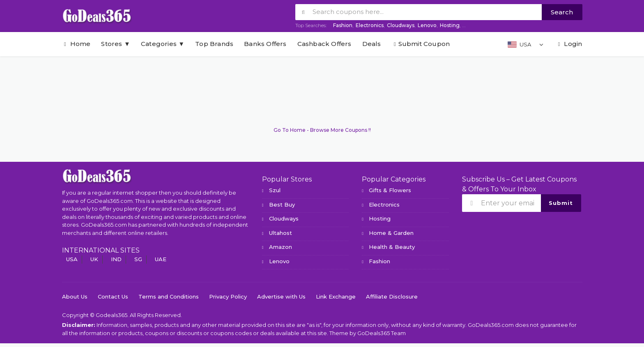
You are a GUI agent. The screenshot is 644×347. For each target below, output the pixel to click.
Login (569, 44)
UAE (161, 259)
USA (72, 259)
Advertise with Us (281, 296)
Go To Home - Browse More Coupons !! (322, 130)
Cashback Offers (324, 44)
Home (76, 44)
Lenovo (427, 25)
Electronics (370, 25)
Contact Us (113, 296)
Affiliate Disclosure (392, 296)
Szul (275, 190)
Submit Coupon (421, 44)
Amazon (281, 247)
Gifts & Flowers (390, 190)
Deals (372, 44)
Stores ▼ (115, 44)
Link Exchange (336, 296)
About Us (75, 296)
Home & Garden (391, 233)
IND (116, 259)
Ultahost (281, 233)
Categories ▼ (163, 44)
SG (138, 259)
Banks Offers (265, 44)
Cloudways (401, 25)
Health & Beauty (392, 247)
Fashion (343, 25)
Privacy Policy (228, 296)
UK (94, 259)
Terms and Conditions (169, 296)
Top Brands (214, 44)
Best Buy (282, 205)
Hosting (450, 25)
